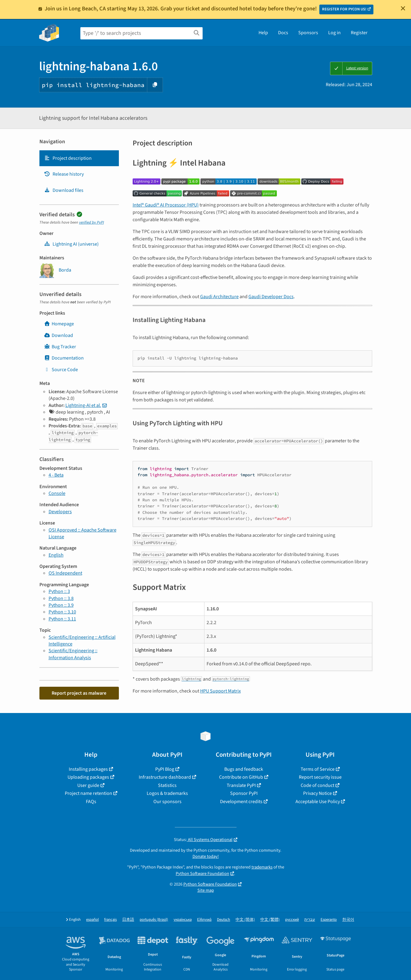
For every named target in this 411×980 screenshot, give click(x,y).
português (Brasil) (154, 920)
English (56, 555)
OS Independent (65, 573)
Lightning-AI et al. (83, 405)
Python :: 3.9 (61, 605)
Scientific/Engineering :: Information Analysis (73, 654)
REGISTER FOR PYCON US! (344, 9)
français (110, 920)
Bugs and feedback (244, 769)
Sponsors (308, 33)
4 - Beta (56, 475)
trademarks (262, 867)
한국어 (348, 920)
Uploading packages (88, 777)
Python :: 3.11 (62, 619)
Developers (60, 512)
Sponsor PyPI (244, 793)
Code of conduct (317, 785)
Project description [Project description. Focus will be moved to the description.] (68, 158)
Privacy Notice (317, 793)
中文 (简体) (245, 920)
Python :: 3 (59, 591)
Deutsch (224, 920)
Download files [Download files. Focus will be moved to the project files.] (64, 190)
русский (292, 920)
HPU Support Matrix (220, 691)
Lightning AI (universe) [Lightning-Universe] (71, 244)
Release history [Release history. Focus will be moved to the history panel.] (64, 174)
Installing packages (88, 769)
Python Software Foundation (202, 874)
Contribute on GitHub (241, 777)
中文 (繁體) (270, 920)
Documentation (64, 358)
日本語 (128, 920)
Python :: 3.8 (61, 598)
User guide (88, 785)
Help (263, 33)
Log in (334, 33)
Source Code (61, 370)
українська (183, 920)
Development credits (241, 802)
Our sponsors (167, 802)
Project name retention (88, 793)
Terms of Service (318, 769)
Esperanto (329, 920)
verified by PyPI (92, 222)
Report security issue (320, 777)
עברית (310, 920)
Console (57, 493)
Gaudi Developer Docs (271, 297)
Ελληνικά (204, 920)
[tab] (79, 158)
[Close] (403, 8)
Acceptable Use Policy (318, 802)
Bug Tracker (60, 347)
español (92, 920)
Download (59, 335)
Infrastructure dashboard (165, 777)
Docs (283, 33)
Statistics (167, 785)
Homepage (59, 324)
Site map (206, 890)
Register (359, 33)
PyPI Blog (165, 769)
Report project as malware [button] (79, 693)
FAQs (91, 802)
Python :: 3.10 (62, 612)
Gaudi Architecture (219, 297)
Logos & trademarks (167, 793)
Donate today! (206, 856)
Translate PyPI (241, 785)
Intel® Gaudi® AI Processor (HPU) (166, 205)
